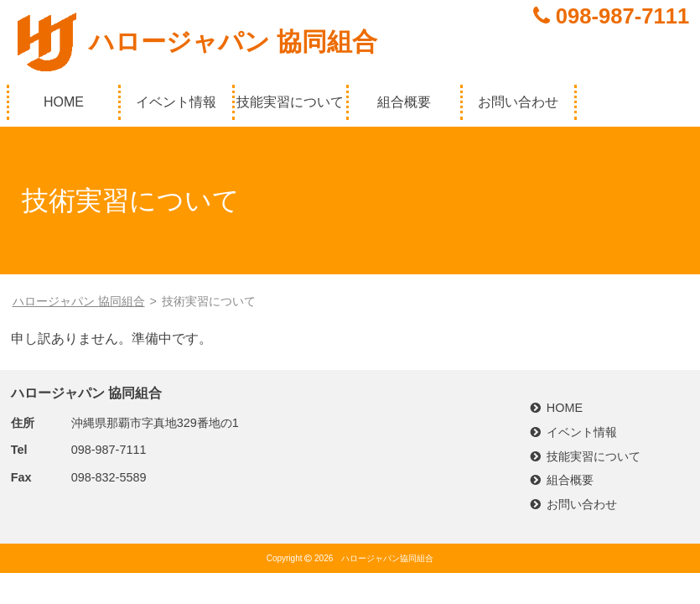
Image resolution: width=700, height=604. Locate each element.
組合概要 (404, 102)
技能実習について (290, 102)
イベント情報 (176, 102)
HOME (64, 102)
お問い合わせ (518, 102)
